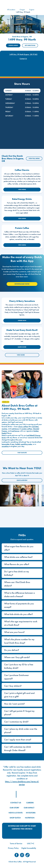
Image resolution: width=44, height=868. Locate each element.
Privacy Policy (13, 848)
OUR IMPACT (29, 808)
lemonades (6, 444)
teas (13, 444)
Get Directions (30, 45)
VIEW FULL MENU (34, 158)
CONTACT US (16, 803)
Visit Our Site (22, 453)
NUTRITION (30, 818)
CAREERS (30, 803)
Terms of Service (16, 843)
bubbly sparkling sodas (24, 444)
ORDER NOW (22, 320)
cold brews (15, 429)
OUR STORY (14, 808)
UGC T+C (31, 843)
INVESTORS (31, 813)
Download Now (22, 284)
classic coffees (23, 427)
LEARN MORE (22, 347)
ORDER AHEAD (13, 45)
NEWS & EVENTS (16, 813)
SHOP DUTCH (15, 818)
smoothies (5, 446)
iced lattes (35, 427)
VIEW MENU (22, 189)
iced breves (15, 431)
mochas (4, 429)
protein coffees (27, 429)
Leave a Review (22, 480)
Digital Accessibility (29, 848)
